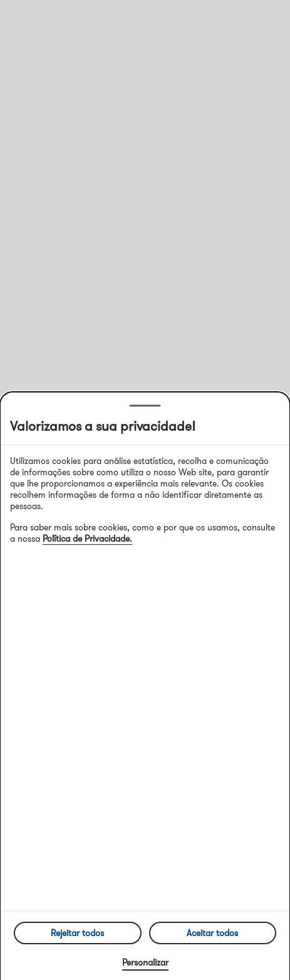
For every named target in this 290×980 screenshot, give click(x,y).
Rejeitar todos (77, 933)
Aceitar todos (212, 933)
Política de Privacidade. (87, 539)
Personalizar (145, 962)
